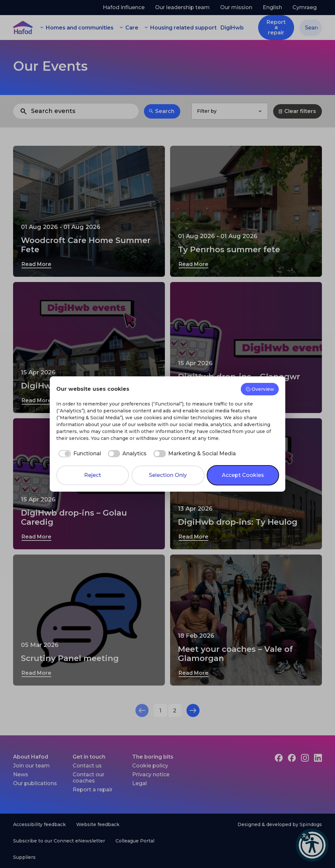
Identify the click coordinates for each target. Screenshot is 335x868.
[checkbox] (79, 454)
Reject (93, 475)
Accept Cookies (243, 475)
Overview (260, 389)
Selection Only (168, 475)
